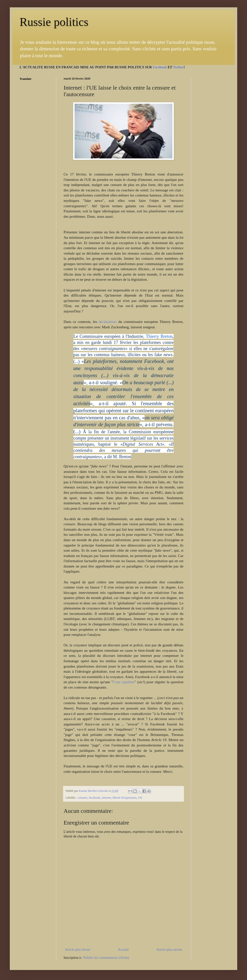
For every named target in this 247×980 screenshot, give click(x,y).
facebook (94, 798)
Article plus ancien (169, 950)
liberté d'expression (124, 798)
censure (82, 798)
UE (140, 798)
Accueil (123, 950)
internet (106, 798)
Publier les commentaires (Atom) (106, 958)
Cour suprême (123, 682)
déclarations (108, 322)
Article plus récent (77, 950)
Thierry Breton (159, 336)
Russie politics (54, 22)
